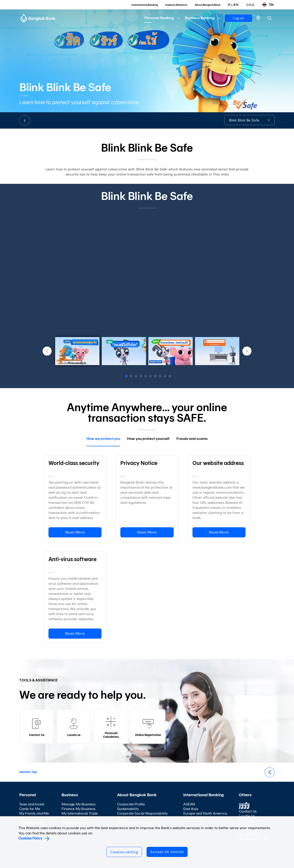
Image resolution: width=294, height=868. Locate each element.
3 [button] (136, 377)
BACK (25, 120)
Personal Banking (159, 18)
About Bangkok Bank (208, 5)
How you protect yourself (148, 439)
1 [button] (127, 377)
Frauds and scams (192, 439)
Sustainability (128, 809)
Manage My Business (78, 804)
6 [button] (151, 377)
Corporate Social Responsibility (142, 813)
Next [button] (247, 351)
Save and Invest (32, 804)
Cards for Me (30, 809)
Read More (75, 532)
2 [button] (132, 377)
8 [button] (161, 377)
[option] (147, 271)
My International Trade (80, 813)
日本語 (250, 5)
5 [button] (146, 377)
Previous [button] (47, 351)
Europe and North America (205, 813)
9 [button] (165, 377)
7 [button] (156, 377)
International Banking (145, 5)
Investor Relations (176, 5)
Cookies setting (124, 852)
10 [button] (170, 377)
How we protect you (103, 439)
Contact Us (248, 811)
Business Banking (200, 18)
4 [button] (141, 377)
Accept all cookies (167, 852)
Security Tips (28, 772)
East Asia (191, 809)
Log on (238, 18)
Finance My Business (78, 809)
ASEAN (189, 804)
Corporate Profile (131, 804)
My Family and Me (34, 813)
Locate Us (247, 816)
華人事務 (233, 5)
